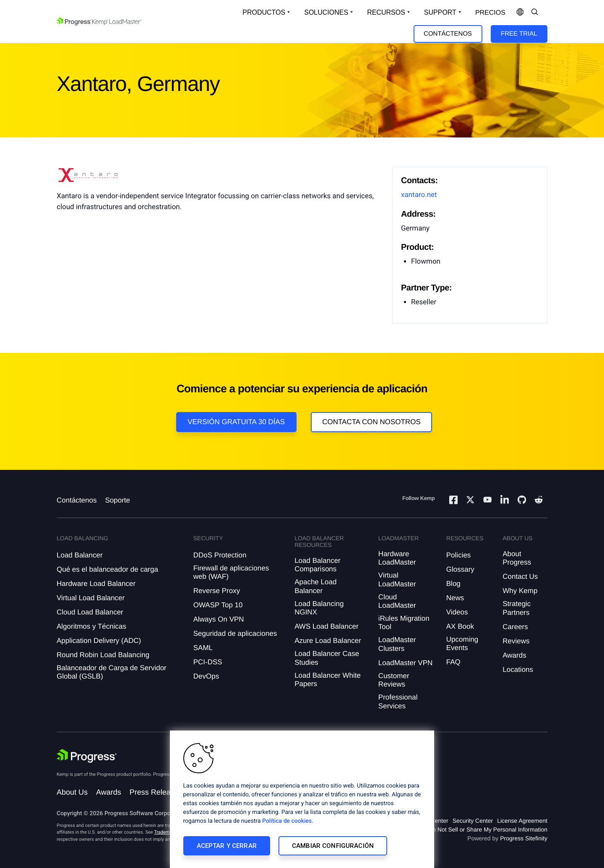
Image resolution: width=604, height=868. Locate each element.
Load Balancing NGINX (319, 608)
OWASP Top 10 (218, 605)
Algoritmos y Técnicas (91, 626)
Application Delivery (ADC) (99, 641)
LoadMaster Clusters (397, 644)
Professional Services (398, 701)
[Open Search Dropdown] (535, 13)
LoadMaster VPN (405, 663)
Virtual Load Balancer (91, 598)
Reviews (516, 641)
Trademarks (166, 832)
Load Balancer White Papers (328, 680)
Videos (457, 612)
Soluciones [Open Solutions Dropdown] (326, 12)
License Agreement (522, 821)
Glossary (460, 569)
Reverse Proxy (217, 591)
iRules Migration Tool (404, 623)
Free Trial (519, 34)
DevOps (206, 676)
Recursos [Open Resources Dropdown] (386, 12)
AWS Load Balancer (326, 626)
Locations (518, 670)
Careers (515, 627)
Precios (490, 13)
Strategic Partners (517, 608)
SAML (203, 648)
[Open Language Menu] (520, 13)
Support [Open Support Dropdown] (440, 12)
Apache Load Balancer (315, 586)
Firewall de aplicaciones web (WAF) (231, 572)
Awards (514, 655)
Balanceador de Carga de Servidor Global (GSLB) (112, 672)
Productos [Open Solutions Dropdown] (264, 12)
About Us (72, 792)
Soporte (117, 500)
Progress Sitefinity (524, 838)
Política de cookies (287, 821)
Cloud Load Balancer (90, 612)
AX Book (460, 626)
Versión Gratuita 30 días (236, 422)
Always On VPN (219, 619)
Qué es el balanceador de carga (107, 569)
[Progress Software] (87, 756)
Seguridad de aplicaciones (235, 634)
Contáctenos (448, 34)
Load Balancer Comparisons (318, 565)
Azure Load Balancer (328, 641)
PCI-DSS (208, 662)
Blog (453, 584)
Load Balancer (80, 555)
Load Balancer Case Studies (327, 658)
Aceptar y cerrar (227, 846)
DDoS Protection (220, 555)
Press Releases (156, 792)
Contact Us (520, 577)
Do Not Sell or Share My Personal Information (488, 829)
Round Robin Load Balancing (103, 655)
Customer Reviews (394, 680)
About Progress (517, 558)
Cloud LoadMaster (397, 601)
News (455, 598)
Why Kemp (520, 591)
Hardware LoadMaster (397, 558)
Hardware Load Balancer (96, 584)
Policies (459, 555)
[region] (302, 799)
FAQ (453, 662)
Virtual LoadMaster (397, 579)
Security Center (473, 821)
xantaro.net (419, 195)
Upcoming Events (462, 644)
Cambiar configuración (333, 846)
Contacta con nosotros (371, 422)
